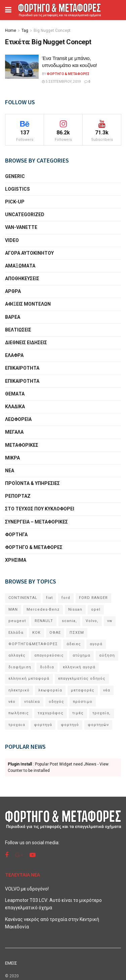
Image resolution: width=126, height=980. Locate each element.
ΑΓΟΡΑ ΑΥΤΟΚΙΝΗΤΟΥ (29, 253)
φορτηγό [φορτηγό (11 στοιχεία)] (70, 725)
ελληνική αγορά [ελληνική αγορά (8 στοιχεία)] (79, 667)
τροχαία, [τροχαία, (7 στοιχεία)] (101, 713)
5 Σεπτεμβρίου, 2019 (61, 82)
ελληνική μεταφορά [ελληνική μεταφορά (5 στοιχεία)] (29, 679)
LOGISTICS (17, 189)
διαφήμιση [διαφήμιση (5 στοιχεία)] (20, 667)
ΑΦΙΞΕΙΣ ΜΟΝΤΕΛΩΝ (28, 304)
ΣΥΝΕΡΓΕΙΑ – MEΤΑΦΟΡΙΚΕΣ (36, 522)
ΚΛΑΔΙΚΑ (15, 407)
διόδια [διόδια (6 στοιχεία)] (47, 667)
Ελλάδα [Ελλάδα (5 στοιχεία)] (16, 633)
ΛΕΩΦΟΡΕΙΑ (18, 419)
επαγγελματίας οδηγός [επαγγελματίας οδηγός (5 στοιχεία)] (82, 679)
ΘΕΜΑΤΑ (15, 394)
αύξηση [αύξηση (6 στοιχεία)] (107, 655)
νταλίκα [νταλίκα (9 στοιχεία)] (32, 702)
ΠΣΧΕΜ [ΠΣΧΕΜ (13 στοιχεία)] (77, 633)
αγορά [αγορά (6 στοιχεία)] (96, 644)
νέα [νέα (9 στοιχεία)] (107, 690)
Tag (25, 30)
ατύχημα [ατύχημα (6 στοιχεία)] (81, 655)
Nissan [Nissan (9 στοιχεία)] (75, 609)
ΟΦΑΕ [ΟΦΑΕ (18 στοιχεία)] (55, 633)
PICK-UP (15, 202)
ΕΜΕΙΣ (11, 963)
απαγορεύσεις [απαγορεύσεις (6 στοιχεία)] (49, 655)
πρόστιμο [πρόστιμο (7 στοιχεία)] (83, 702)
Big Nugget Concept (52, 30)
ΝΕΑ (10, 471)
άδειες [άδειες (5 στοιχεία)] (74, 644)
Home (11, 30)
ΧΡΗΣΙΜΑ (16, 560)
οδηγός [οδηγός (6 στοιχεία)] (56, 702)
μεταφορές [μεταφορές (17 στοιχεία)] (83, 690)
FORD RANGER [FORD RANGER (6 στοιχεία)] (93, 598)
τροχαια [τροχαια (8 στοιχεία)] (17, 725)
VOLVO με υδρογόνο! (27, 889)
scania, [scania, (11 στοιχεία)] (69, 621)
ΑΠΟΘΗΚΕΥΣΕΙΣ (22, 279)
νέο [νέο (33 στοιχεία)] (12, 702)
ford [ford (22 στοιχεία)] (66, 598)
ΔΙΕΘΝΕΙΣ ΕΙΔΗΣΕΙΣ (26, 343)
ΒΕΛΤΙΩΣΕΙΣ (18, 330)
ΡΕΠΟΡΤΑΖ (18, 496)
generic (15, 176)
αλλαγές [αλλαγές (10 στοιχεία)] (17, 655)
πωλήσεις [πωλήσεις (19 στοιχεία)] (19, 713)
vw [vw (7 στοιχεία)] (110, 621)
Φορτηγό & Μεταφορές (68, 74)
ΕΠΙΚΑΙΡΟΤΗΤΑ (22, 368)
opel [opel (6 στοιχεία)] (96, 609)
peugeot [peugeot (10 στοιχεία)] (17, 621)
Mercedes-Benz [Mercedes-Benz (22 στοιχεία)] (43, 609)
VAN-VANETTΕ (21, 227)
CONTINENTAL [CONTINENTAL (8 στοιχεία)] (23, 598)
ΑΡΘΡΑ (13, 291)
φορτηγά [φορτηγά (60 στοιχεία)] (43, 725)
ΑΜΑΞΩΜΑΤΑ (20, 266)
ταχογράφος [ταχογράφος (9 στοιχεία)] (51, 713)
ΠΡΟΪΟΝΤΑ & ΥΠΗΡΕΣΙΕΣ (32, 483)
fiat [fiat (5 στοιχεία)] (49, 598)
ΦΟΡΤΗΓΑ (16, 535)
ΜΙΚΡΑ (12, 458)
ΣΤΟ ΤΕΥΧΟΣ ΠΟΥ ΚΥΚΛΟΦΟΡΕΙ (40, 509)
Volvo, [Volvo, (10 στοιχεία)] (92, 621)
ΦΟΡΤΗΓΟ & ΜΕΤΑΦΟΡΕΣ (34, 547)
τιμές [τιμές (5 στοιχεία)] (78, 713)
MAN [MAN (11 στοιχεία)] (13, 609)
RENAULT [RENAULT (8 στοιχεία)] (44, 621)
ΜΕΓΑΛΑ (14, 432)
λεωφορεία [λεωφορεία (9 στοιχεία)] (50, 690)
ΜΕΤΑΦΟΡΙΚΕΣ (22, 445)
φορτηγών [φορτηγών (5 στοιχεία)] (98, 725)
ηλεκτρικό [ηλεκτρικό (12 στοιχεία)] (19, 690)
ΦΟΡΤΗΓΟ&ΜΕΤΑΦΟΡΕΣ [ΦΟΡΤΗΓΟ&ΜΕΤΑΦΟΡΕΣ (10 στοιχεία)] (33, 644)
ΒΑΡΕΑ (13, 317)
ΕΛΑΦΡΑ (14, 355)
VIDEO (12, 240)
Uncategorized (25, 215)
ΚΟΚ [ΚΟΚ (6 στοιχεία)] (36, 633)
